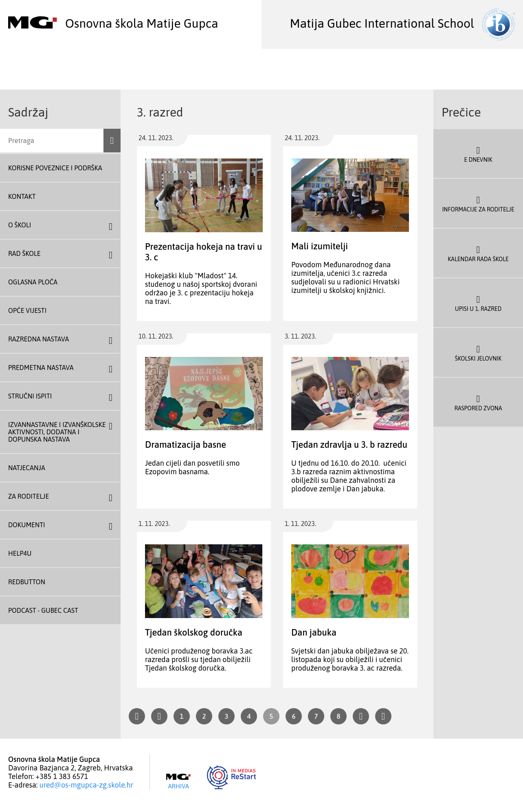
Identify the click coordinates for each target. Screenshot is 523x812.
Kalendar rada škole (478, 253)
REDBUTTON (27, 582)
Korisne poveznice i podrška (55, 168)
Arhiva (178, 781)
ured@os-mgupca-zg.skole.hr (87, 785)
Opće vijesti (27, 310)
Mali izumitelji (320, 246)
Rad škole (24, 253)
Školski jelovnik (478, 352)
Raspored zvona (478, 402)
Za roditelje (29, 496)
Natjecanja (27, 468)
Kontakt (22, 196)
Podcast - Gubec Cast (43, 610)
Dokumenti (26, 525)
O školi (20, 225)
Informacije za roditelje (478, 203)
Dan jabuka (314, 632)
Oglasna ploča (33, 282)
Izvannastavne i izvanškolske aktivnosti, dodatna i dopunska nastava (57, 432)
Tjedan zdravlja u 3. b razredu (349, 445)
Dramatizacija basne (186, 445)
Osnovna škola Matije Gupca (113, 23)
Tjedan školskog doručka (194, 632)
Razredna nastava (38, 339)
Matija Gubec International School (402, 23)
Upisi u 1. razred (478, 303)
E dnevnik (478, 154)
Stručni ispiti (30, 396)
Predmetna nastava (41, 367)
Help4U (20, 553)
